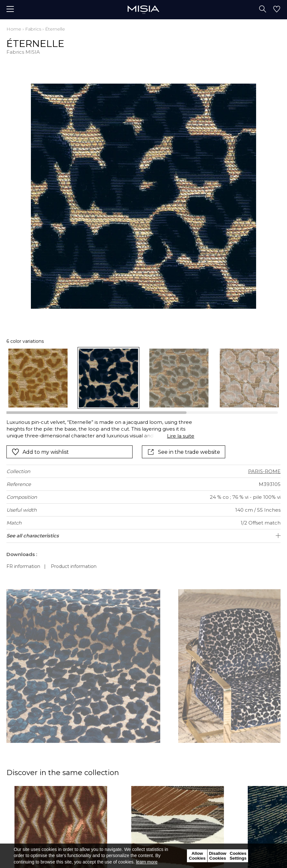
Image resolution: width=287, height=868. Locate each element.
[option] (38, 378)
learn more (147, 862)
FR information (23, 566)
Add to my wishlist (40, 452)
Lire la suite (181, 436)
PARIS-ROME (264, 471)
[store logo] (143, 9)
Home (14, 29)
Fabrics (33, 29)
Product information (74, 566)
